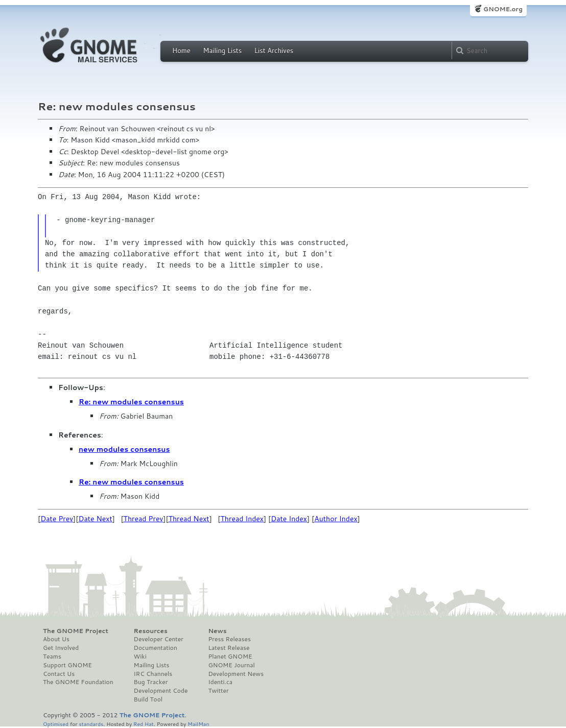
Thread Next (189, 519)
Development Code (161, 691)
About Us (56, 639)
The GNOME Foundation (78, 682)
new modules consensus (124, 449)
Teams (52, 657)
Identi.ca (220, 682)
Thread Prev (144, 519)
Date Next (95, 519)
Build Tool (148, 699)
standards (91, 724)
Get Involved (61, 648)
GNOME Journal (231, 665)
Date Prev (57, 519)
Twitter (218, 691)
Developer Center (159, 639)
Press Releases (229, 639)
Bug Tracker (151, 682)
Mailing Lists (222, 51)
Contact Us (59, 674)
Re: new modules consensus (131, 402)
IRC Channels (153, 674)
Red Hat (144, 724)
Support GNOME (67, 665)
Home (181, 51)
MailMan (198, 724)
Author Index (336, 519)
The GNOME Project (76, 631)
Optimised (56, 724)
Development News (236, 674)
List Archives (274, 51)
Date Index (289, 519)
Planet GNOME (230, 657)
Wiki (140, 657)
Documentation (156, 648)
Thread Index (242, 519)
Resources (151, 631)
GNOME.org (503, 9)
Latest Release (229, 648)
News (217, 631)
